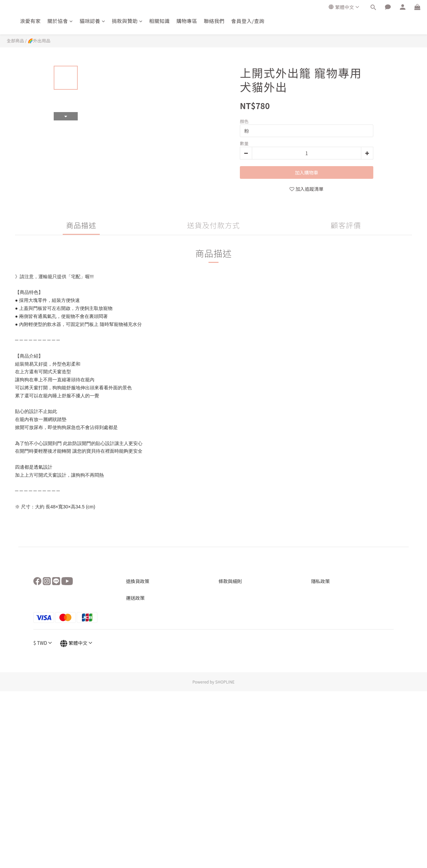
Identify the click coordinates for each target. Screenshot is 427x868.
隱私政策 (321, 581)
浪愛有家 (30, 21)
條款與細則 (230, 581)
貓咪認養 (93, 21)
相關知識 (159, 21)
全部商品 (15, 41)
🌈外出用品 (39, 41)
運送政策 (135, 598)
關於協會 (60, 21)
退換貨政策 (138, 581)
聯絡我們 (214, 21)
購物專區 (187, 21)
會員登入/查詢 (248, 21)
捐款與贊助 (127, 21)
